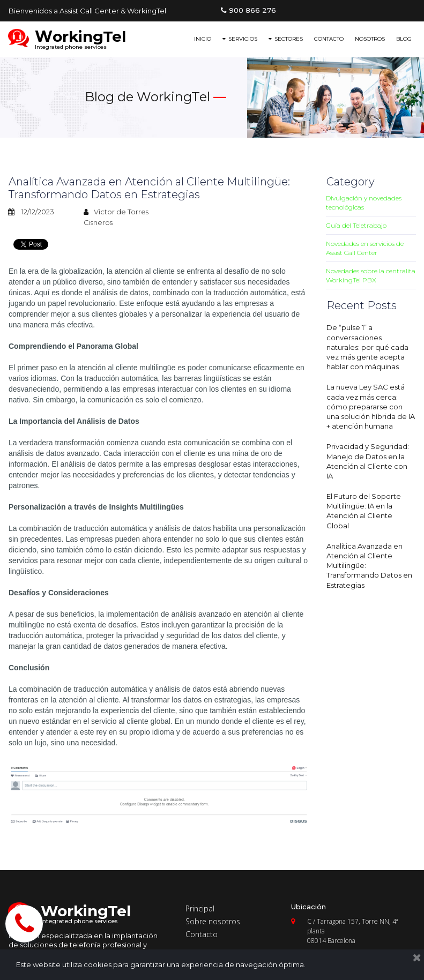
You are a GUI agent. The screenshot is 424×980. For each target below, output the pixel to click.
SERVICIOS (240, 39)
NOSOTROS (370, 39)
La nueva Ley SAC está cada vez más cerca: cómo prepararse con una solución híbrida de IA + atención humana (371, 406)
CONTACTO (329, 39)
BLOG (404, 39)
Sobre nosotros (213, 921)
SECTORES (286, 39)
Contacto (202, 934)
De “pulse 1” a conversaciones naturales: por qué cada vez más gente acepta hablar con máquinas (367, 347)
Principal (200, 908)
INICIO (203, 39)
